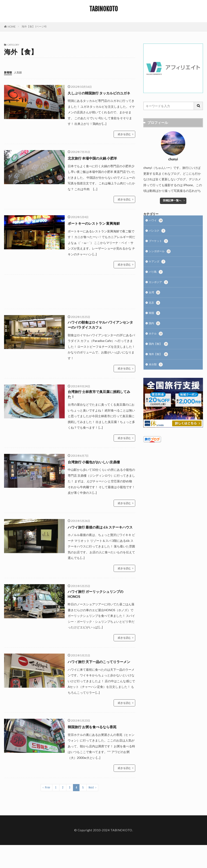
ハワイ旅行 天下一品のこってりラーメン (100, 682)
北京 (155, 308)
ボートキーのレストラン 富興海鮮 (98, 229)
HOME (12, 27)
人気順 (20, 72)
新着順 (9, 72)
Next (91, 811)
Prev (48, 811)
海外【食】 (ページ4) (34, 26)
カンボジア (159, 287)
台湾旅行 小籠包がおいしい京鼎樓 (98, 471)
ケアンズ (158, 265)
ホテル (156, 341)
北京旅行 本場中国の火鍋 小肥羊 (97, 164)
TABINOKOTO (104, 9)
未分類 (156, 374)
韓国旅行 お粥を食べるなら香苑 (96, 750)
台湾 (155, 297)
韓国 (155, 319)
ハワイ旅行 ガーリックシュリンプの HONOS (100, 610)
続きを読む (124, 140)
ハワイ (156, 221)
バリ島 (156, 276)
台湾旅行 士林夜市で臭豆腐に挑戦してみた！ (100, 403)
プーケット (159, 243)
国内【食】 (159, 352)
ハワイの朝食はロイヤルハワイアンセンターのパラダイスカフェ (100, 332)
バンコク (158, 232)
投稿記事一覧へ (172, 200)
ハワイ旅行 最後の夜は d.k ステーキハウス (100, 539)
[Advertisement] (70, 297)
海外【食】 (159, 363)
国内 (155, 330)
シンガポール (161, 254)
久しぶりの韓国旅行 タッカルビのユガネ (100, 96)
